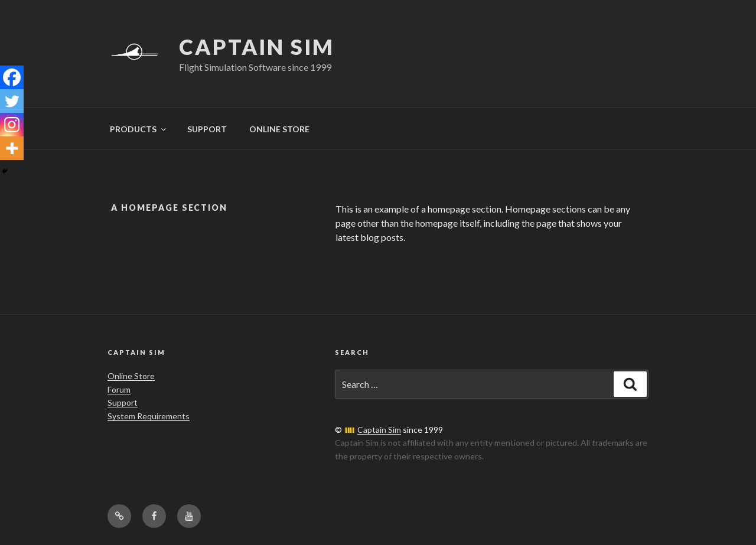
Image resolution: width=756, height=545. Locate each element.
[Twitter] (12, 101)
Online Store (131, 376)
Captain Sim (257, 47)
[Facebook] (12, 77)
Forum (119, 389)
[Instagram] (12, 125)
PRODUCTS (139, 129)
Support (123, 402)
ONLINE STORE (279, 129)
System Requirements (149, 416)
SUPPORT (207, 129)
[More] (12, 148)
